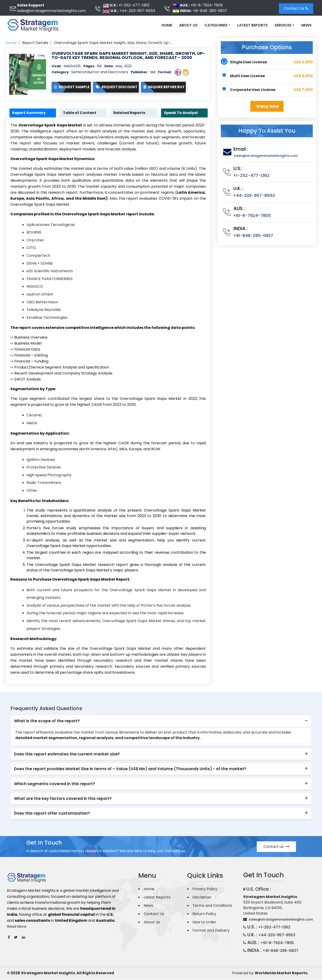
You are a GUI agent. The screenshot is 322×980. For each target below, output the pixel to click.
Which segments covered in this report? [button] (55, 784)
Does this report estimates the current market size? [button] (67, 754)
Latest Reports (252, 25)
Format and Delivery (211, 931)
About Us (188, 25)
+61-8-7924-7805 (207, 5)
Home (167, 25)
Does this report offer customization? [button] (52, 814)
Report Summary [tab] (30, 113)
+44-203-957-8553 (137, 11)
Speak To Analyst (182, 113)
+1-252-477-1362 (134, 5)
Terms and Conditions (212, 906)
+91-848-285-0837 (210, 11)
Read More (17, 927)
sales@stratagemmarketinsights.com (51, 11)
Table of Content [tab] (80, 113)
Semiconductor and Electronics (100, 72)
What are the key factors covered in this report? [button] (63, 799)
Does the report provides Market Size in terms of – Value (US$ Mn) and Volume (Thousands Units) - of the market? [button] (130, 769)
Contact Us (296, 8)
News (306, 25)
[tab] (161, 722)
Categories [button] (216, 25)
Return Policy (204, 914)
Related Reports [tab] (130, 113)
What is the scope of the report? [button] (47, 721)
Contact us (276, 847)
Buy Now (267, 106)
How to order (204, 923)
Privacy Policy (205, 889)
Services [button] (283, 25)
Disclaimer (202, 898)
